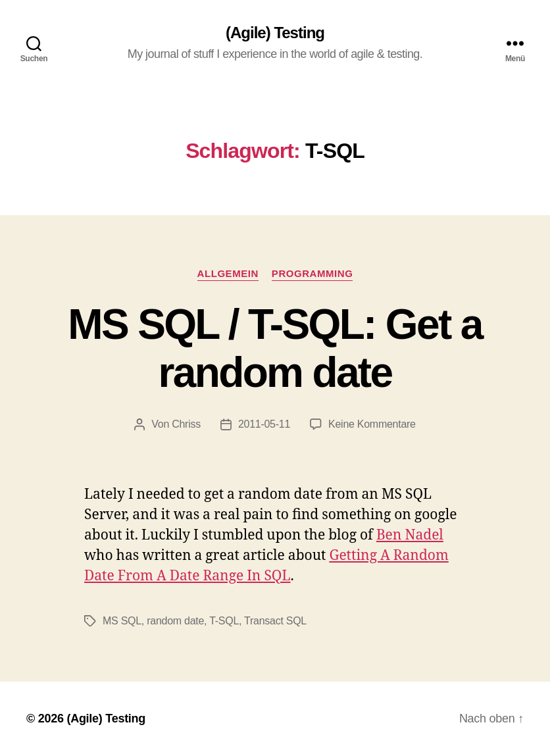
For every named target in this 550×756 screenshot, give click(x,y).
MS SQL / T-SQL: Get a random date (275, 348)
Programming (312, 273)
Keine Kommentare (372, 424)
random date (175, 621)
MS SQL (122, 621)
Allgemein (228, 273)
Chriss (186, 424)
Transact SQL (275, 621)
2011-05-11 (264, 424)
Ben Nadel (410, 535)
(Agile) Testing (275, 33)
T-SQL (224, 621)
